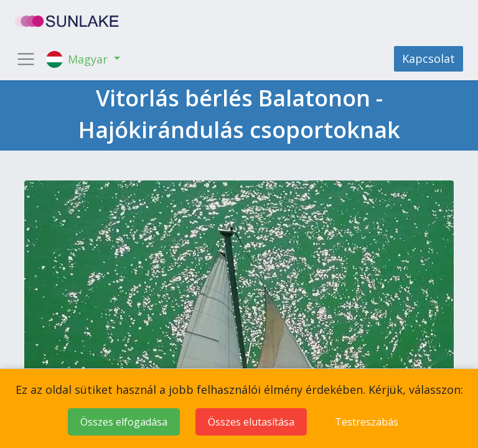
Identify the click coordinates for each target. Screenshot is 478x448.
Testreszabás (367, 422)
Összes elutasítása (251, 422)
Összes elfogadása (124, 422)
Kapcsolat (429, 58)
